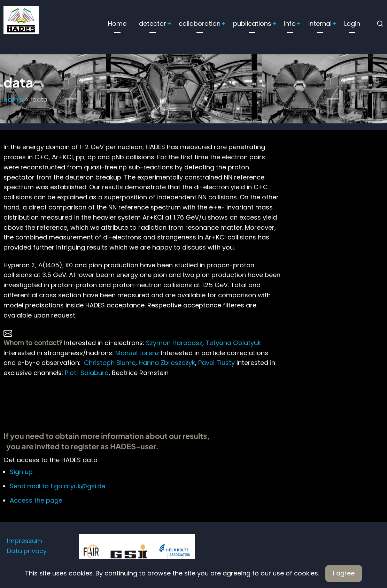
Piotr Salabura (86, 373)
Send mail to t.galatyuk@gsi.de (57, 486)
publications (252, 24)
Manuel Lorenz (137, 353)
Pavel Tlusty (216, 363)
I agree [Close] (344, 573)
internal (320, 24)
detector (153, 24)
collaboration (200, 24)
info (290, 24)
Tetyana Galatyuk (233, 343)
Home (117, 24)
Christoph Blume (110, 363)
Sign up (21, 472)
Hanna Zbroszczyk (167, 363)
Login (352, 24)
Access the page (36, 500)
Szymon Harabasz (174, 343)
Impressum (25, 541)
